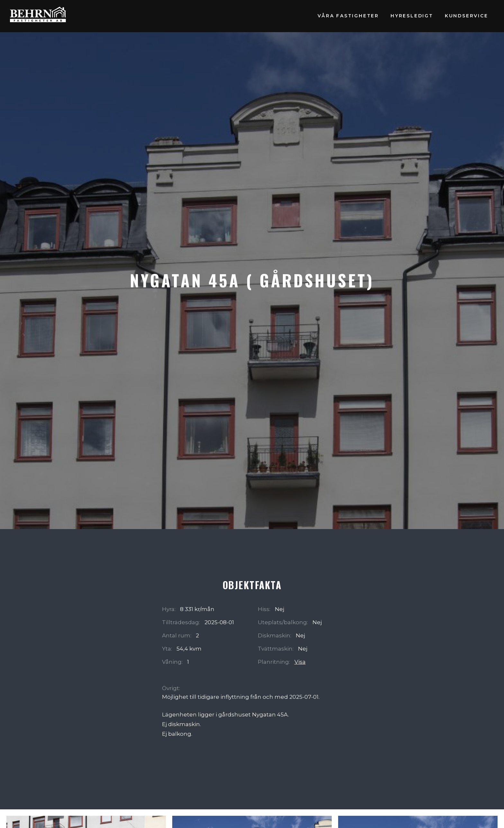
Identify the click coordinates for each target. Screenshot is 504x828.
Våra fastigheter (348, 16)
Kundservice (467, 16)
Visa (300, 662)
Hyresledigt (412, 16)
